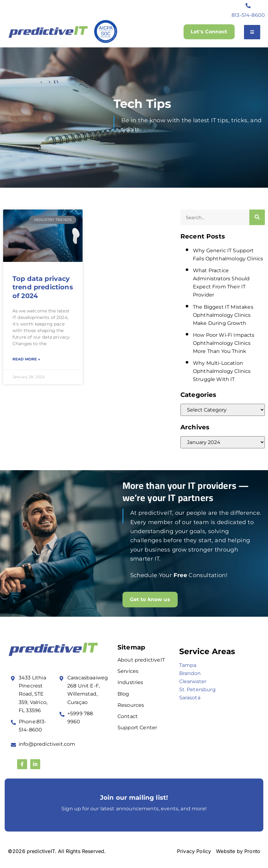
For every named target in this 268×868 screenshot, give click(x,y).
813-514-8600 (248, 15)
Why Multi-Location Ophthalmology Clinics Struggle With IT (222, 371)
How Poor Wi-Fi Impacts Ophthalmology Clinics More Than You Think (224, 343)
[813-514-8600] (248, 6)
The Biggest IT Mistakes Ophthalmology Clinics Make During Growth (223, 315)
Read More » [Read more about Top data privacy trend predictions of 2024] (26, 359)
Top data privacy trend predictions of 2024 (43, 287)
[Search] (257, 217)
